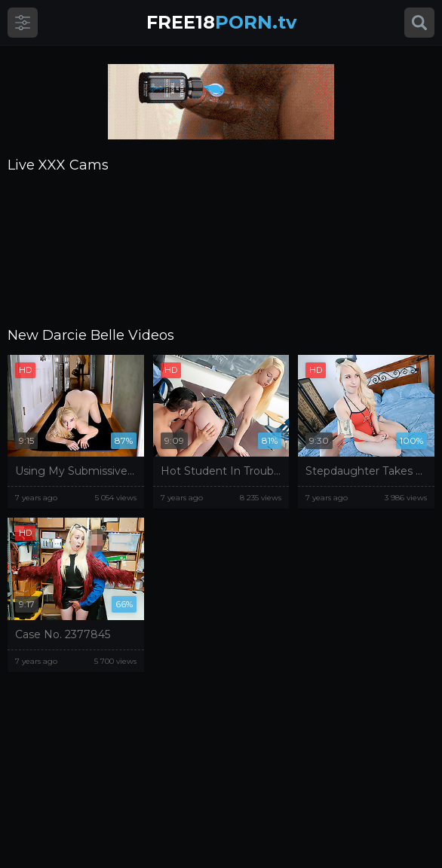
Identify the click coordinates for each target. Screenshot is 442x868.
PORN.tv (221, 22)
